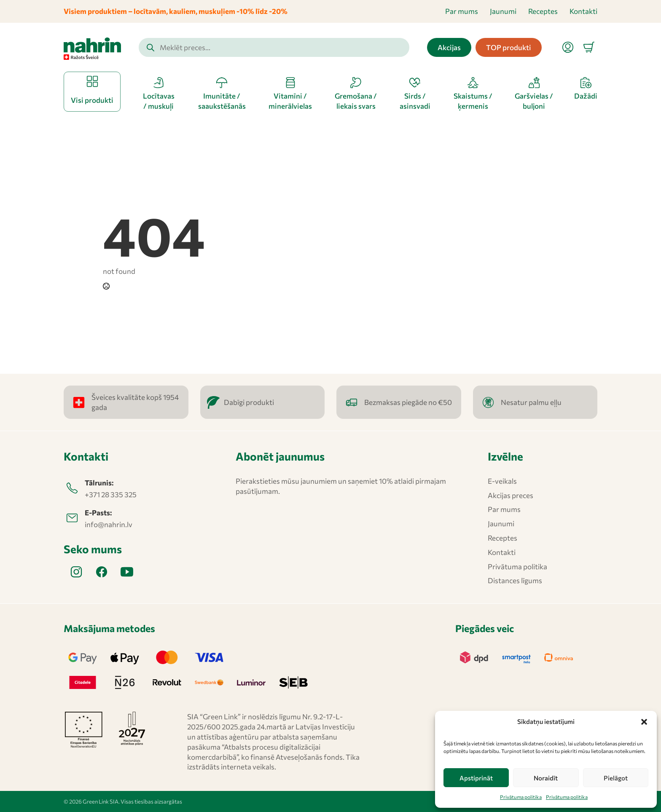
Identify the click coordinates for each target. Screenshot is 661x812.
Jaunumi (503, 11)
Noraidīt (546, 778)
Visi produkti (92, 100)
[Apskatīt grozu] (589, 47)
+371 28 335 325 (111, 494)
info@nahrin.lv (109, 524)
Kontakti (583, 11)
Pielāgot (616, 778)
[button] (644, 722)
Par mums (462, 11)
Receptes (543, 11)
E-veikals (502, 481)
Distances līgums (515, 580)
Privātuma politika (521, 797)
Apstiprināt (476, 778)
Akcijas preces (511, 495)
